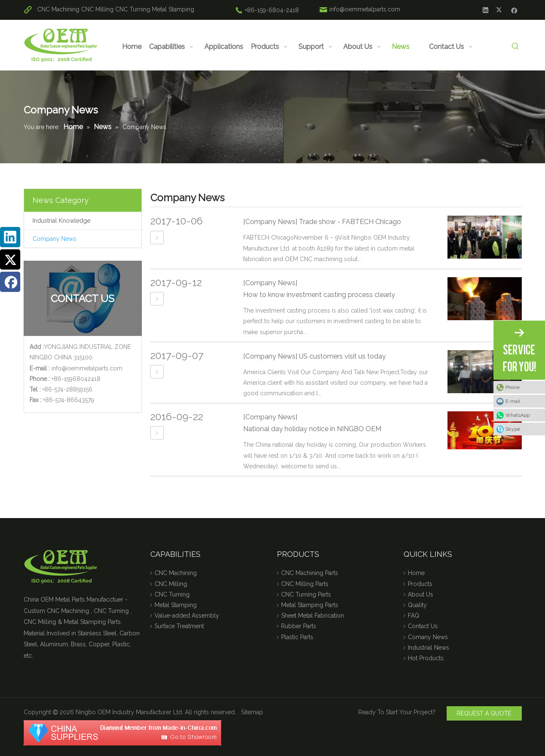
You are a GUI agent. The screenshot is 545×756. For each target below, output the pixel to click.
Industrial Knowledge (61, 221)
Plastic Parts (297, 637)
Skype (513, 429)
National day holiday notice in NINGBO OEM (312, 429)
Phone (512, 387)
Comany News (428, 637)
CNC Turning (133, 9)
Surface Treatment (179, 626)
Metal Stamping (173, 9)
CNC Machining (58, 9)
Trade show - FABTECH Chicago (350, 222)
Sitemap (252, 712)
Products (420, 584)
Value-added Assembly (187, 616)
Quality (417, 605)
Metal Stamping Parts (310, 605)
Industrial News (428, 648)
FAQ (413, 616)
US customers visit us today (342, 356)
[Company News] (270, 222)
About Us (420, 594)
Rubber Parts (299, 626)
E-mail (513, 401)
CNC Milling (97, 9)
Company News (54, 239)
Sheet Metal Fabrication (313, 616)
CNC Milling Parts (305, 584)
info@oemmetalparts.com (365, 9)
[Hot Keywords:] (516, 47)
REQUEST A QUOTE (484, 713)
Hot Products (426, 658)
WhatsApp (518, 415)
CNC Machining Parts (310, 573)
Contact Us (423, 626)
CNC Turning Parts (306, 594)
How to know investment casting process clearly (319, 295)
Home (416, 573)
